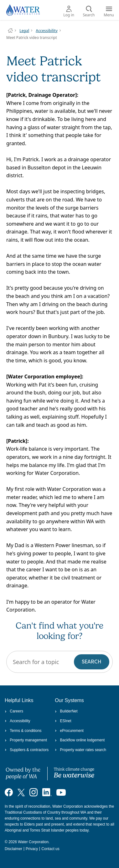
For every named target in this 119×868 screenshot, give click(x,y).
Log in (69, 12)
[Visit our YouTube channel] (61, 792)
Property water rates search (80, 750)
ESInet (63, 721)
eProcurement (69, 731)
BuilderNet (66, 711)
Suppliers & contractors (27, 750)
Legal (24, 31)
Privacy (32, 849)
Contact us (50, 849)
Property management (26, 740)
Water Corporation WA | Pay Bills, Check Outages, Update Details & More (10, 30)
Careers (14, 711)
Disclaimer (13, 849)
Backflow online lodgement (80, 740)
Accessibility (47, 31)
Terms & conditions (23, 731)
